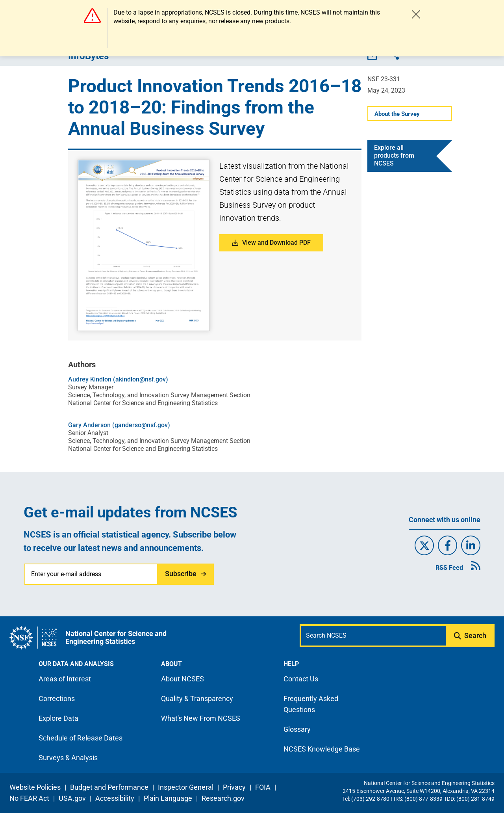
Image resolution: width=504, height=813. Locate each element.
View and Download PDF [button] (271, 243)
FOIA (263, 787)
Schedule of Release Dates (81, 738)
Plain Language (168, 798)
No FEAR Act (29, 798)
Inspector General (186, 787)
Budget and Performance (109, 787)
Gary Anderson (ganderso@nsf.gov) (119, 425)
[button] (144, 245)
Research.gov (223, 798)
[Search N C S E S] (373, 636)
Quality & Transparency (197, 699)
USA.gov (72, 798)
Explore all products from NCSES (394, 155)
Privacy (234, 787)
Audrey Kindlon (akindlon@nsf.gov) (118, 379)
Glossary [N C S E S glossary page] (297, 729)
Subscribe (181, 574)
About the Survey (397, 114)
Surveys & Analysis (68, 758)
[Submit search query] (471, 636)
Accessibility (115, 798)
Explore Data (58, 718)
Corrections (57, 699)
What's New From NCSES (201, 718)
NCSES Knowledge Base (322, 749)
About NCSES (183, 679)
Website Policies (35, 787)
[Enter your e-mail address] (92, 574)
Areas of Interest (65, 679)
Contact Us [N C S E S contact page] (301, 679)
